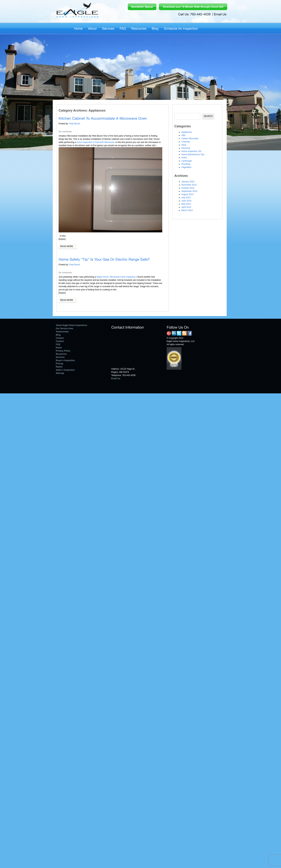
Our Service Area (65, 328)
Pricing (60, 364)
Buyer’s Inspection (65, 360)
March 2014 (187, 210)
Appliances (187, 132)
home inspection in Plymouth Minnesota (95, 142)
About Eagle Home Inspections (72, 325)
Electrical (186, 148)
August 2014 (187, 194)
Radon (59, 367)
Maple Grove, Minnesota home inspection (116, 277)
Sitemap (60, 373)
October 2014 (188, 188)
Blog (58, 335)
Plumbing (186, 164)
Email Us (116, 378)
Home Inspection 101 (191, 151)
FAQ (58, 344)
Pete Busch (75, 124)
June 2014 (186, 201)
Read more (67, 246)
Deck (184, 145)
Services (60, 357)
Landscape (187, 161)
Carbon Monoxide (190, 139)
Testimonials (62, 332)
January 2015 (188, 182)
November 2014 (189, 185)
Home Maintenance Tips (193, 154)
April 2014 (186, 207)
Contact (60, 338)
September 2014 (189, 191)
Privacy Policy (63, 351)
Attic (183, 135)
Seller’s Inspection (65, 370)
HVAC (184, 158)
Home (59, 348)
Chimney (186, 142)
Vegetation (186, 167)
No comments (65, 132)
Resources (61, 354)
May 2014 (186, 204)
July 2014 (186, 198)
